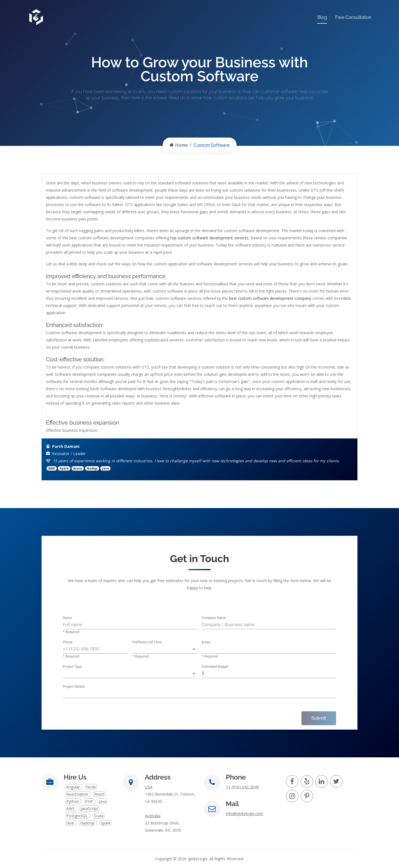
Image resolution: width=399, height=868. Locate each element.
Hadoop (88, 823)
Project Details (74, 687)
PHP (89, 801)
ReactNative (78, 794)
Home (179, 145)
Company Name (214, 618)
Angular (74, 787)
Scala (99, 816)
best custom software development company (270, 298)
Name (67, 618)
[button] (165, 649)
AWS (71, 809)
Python (73, 801)
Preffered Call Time (147, 643)
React (99, 794)
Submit (319, 718)
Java (103, 801)
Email (206, 643)
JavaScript (89, 809)
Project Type (72, 667)
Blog (322, 17)
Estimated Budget (215, 667)
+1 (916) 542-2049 (242, 787)
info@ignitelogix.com (245, 814)
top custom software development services (209, 238)
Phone (68, 643)
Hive (71, 823)
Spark (106, 823)
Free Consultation (353, 17)
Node (91, 787)
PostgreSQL (78, 816)
